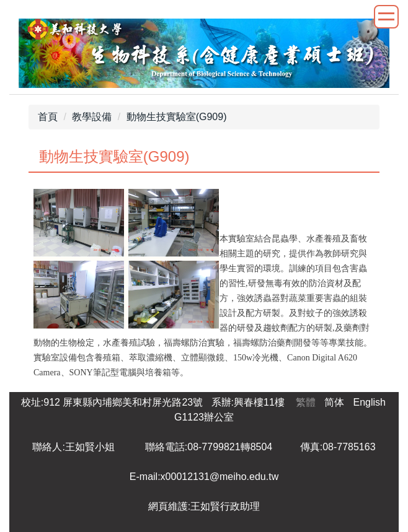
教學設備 (92, 117)
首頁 (48, 117)
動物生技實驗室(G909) (177, 117)
